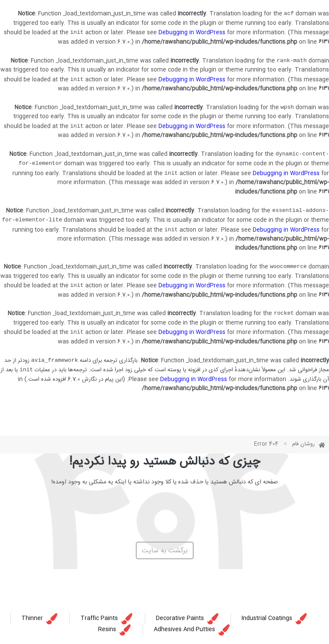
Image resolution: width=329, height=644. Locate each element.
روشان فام (304, 444)
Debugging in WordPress (192, 33)
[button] (165, 550)
